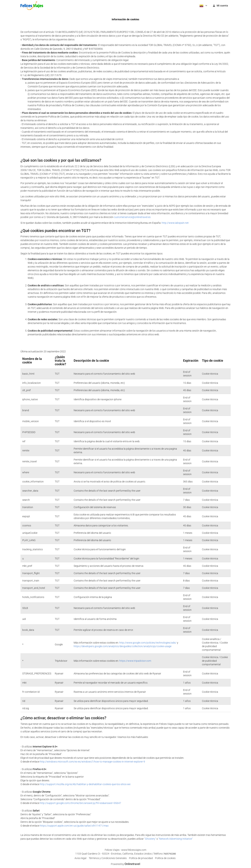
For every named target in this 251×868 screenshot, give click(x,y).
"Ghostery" (150, 839)
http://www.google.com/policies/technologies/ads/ (148, 643)
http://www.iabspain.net (175, 223)
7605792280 (170, 854)
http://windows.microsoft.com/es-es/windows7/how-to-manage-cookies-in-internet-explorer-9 (92, 762)
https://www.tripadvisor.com (135, 661)
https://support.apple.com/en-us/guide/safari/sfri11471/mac (74, 826)
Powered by (125, 864)
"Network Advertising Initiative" (176, 839)
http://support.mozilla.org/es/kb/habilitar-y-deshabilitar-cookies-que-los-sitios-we (85, 784)
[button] (203, 5)
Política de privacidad (141, 858)
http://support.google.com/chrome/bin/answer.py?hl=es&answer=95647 (80, 803)
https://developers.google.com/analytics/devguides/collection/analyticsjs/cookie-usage (123, 646)
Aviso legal (80, 858)
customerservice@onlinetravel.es (132, 217)
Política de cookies (165, 858)
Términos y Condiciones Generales (108, 858)
